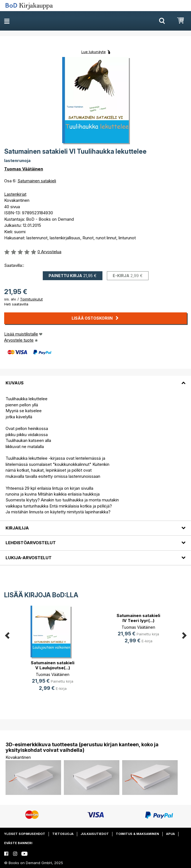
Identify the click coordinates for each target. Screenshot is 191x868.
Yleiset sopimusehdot (25, 834)
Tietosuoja (63, 834)
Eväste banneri (18, 843)
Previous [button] (7, 635)
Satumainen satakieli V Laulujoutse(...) (53, 665)
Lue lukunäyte (94, 52)
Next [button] (184, 635)
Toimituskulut (31, 299)
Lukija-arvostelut (29, 558)
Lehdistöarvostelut (31, 543)
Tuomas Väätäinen (24, 169)
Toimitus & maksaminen (137, 834)
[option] (53, 653)
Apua (170, 834)
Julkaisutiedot (95, 834)
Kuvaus (15, 383)
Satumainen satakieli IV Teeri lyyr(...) (138, 618)
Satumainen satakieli (37, 181)
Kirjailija (17, 528)
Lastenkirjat (15, 194)
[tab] (95, 380)
